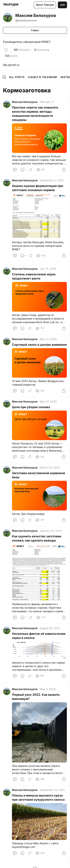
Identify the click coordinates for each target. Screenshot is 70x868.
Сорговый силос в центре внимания (39, 345)
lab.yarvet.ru (11, 65)
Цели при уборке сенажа (31, 407)
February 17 (47, 102)
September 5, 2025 (52, 180)
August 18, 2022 (50, 628)
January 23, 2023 (51, 531)
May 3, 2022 (48, 689)
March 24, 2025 (50, 467)
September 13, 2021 (52, 790)
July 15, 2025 (48, 269)
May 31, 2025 (48, 339)
